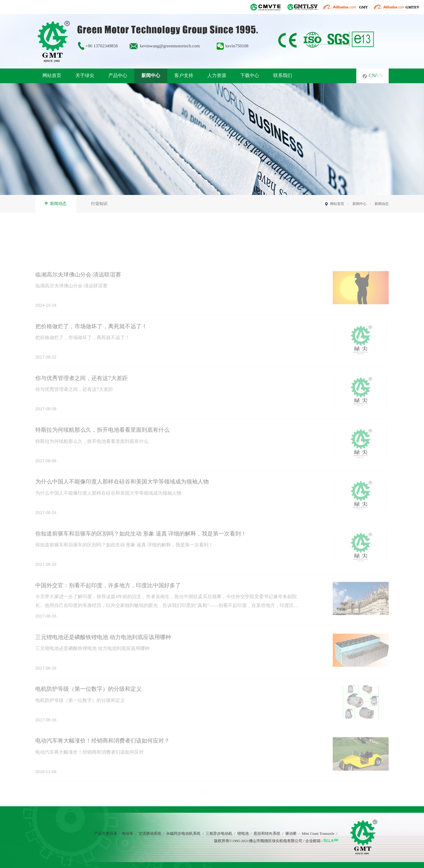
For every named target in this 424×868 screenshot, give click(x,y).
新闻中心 (151, 75)
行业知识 (99, 204)
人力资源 (217, 75)
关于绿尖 (85, 75)
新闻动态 (58, 204)
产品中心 (118, 75)
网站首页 (52, 75)
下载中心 (250, 75)
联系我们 (283, 75)
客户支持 (184, 75)
